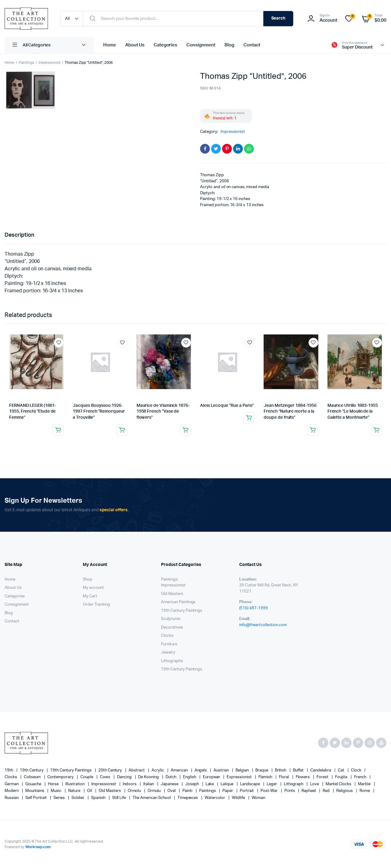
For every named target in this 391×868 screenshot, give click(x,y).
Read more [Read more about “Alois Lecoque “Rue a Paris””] (249, 418)
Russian (12, 798)
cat (342, 770)
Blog (229, 45)
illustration (75, 784)
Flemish (266, 777)
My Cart (90, 596)
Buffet (299, 770)
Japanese (170, 784)
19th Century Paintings (182, 611)
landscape (250, 784)
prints (290, 791)
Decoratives (172, 627)
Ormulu (155, 791)
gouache (34, 784)
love (315, 784)
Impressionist (50, 63)
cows (106, 777)
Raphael (309, 791)
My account (93, 588)
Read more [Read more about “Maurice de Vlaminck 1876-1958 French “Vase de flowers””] (185, 430)
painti (188, 791)
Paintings (26, 63)
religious (345, 791)
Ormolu (135, 791)
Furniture (169, 644)
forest (323, 777)
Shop (88, 580)
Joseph (192, 784)
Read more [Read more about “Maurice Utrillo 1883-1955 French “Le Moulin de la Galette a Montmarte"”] (376, 430)
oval (172, 791)
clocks (11, 777)
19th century (32, 770)
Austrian (222, 770)
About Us (135, 45)
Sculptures (171, 619)
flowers (303, 777)
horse (54, 784)
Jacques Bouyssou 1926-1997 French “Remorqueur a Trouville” (99, 412)
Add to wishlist (59, 343)
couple (87, 777)
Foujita (342, 777)
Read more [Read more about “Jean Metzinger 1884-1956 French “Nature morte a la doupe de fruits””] (313, 430)
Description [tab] (19, 235)
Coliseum (33, 777)
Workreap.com (38, 847)
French (361, 777)
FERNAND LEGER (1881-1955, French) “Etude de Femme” (33, 412)
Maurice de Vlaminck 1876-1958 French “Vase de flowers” (163, 412)
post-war (270, 791)
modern (12, 791)
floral (284, 777)
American (180, 770)
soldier (78, 798)
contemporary (61, 777)
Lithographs (172, 661)
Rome (365, 791)
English (190, 777)
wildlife (239, 798)
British (281, 770)
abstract (137, 770)
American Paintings (178, 602)
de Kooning (149, 777)
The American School (152, 798)
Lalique (227, 784)
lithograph (294, 784)
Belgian (243, 770)
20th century (111, 770)
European (212, 777)
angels (201, 770)
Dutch (171, 777)
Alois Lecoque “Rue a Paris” (227, 406)
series (60, 798)
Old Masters (172, 594)
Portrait (247, 791)
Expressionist (240, 777)
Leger (272, 784)
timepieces (188, 798)
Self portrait (37, 798)
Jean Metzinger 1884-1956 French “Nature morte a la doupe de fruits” (290, 412)
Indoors (130, 784)
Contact (252, 45)
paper (228, 791)
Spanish (99, 798)
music (57, 791)
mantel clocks (339, 784)
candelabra (321, 770)
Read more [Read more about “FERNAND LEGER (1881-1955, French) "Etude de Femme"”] (58, 430)
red (327, 791)
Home (110, 45)
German (12, 784)
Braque (262, 770)
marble (365, 784)
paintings (208, 791)
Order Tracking (96, 605)
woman (258, 798)
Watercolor (215, 798)
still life (120, 798)
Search (278, 18)
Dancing (125, 777)
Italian (149, 784)
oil (90, 791)
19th (9, 770)
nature (75, 791)
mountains (35, 791)
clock (357, 770)
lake (210, 784)
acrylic (158, 770)
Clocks (167, 636)
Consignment (201, 45)
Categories (166, 45)
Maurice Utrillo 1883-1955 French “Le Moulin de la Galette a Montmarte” (353, 412)
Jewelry (168, 653)
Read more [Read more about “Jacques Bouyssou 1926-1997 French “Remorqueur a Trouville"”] (122, 430)
